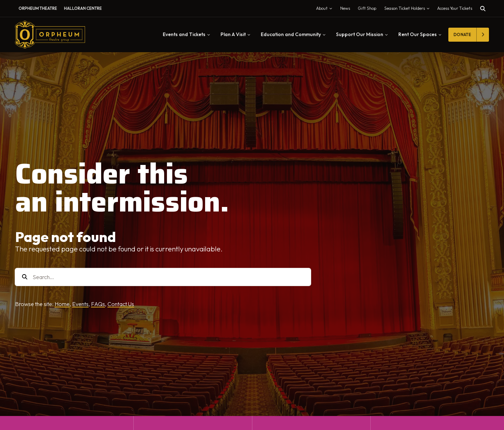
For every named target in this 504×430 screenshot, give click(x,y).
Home (62, 304)
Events (80, 304)
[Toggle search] (483, 9)
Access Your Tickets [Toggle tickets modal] (455, 8)
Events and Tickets (186, 34)
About (326, 10)
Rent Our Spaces (420, 34)
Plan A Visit (235, 34)
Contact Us (121, 304)
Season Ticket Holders (408, 10)
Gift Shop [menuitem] (367, 8)
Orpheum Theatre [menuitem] (38, 8)
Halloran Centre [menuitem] (83, 8)
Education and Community (293, 34)
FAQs (98, 304)
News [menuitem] (345, 8)
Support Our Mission (362, 34)
